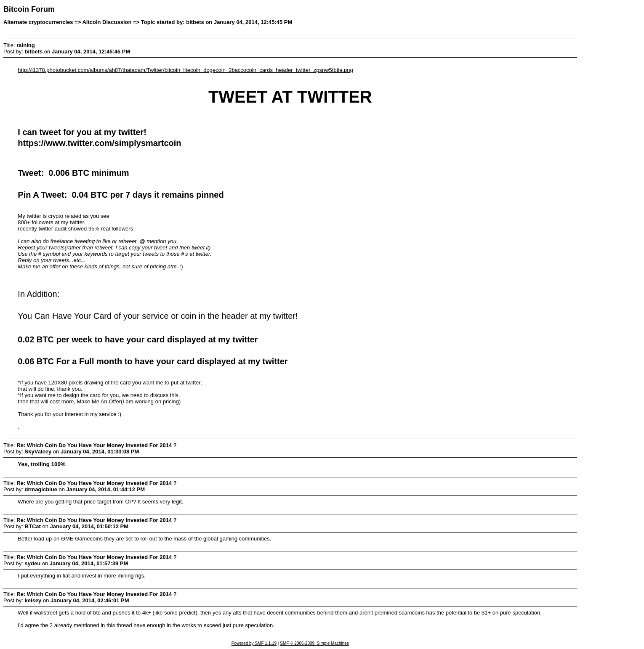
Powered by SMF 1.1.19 (254, 643)
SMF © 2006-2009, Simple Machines (314, 643)
